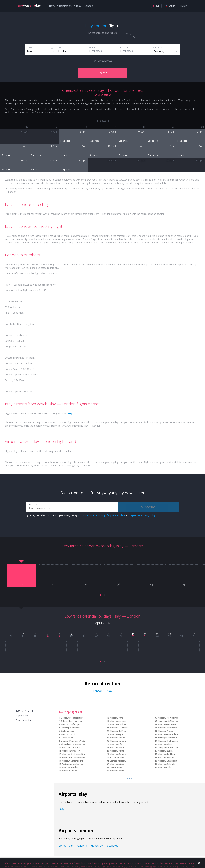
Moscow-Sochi (68, 734)
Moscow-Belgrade (167, 764)
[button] (101, 595)
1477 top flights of (24, 711)
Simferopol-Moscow (70, 728)
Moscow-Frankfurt (119, 728)
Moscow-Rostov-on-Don (74, 754)
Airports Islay (22, 716)
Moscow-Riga (116, 734)
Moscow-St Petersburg (72, 718)
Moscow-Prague (166, 731)
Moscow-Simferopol (70, 724)
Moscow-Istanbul (70, 767)
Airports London (24, 720)
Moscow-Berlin (117, 771)
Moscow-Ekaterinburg (72, 761)
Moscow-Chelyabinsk (168, 741)
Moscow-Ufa (116, 744)
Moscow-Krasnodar (71, 748)
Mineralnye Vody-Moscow (73, 744)
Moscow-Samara (118, 754)
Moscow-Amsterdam (168, 734)
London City (66, 846)
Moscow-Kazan (117, 748)
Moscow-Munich (70, 771)
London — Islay (102, 691)
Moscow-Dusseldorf (168, 761)
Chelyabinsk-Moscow (168, 748)
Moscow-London (118, 741)
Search (102, 73)
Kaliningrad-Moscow (168, 738)
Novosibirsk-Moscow (168, 721)
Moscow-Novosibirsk (168, 718)
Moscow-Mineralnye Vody (73, 741)
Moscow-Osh (164, 767)
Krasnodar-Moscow (71, 751)
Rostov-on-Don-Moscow (74, 757)
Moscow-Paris (117, 718)
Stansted (113, 846)
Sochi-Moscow (68, 731)
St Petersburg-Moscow (72, 721)
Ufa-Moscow (116, 767)
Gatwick (82, 846)
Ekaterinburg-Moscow (72, 764)
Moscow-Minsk (117, 764)
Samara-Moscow (118, 761)
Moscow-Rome (117, 751)
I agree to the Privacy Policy (143, 515)
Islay (70, 413)
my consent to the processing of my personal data (101, 515)
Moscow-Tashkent (167, 754)
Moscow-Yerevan (118, 721)
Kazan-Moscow (117, 757)
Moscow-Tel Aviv (118, 731)
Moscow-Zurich (165, 751)
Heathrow (97, 846)
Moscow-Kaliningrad (168, 728)
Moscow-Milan (165, 744)
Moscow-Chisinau (118, 724)
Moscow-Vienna (117, 738)
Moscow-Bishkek (166, 757)
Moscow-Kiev (67, 738)
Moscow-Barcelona (167, 724)
